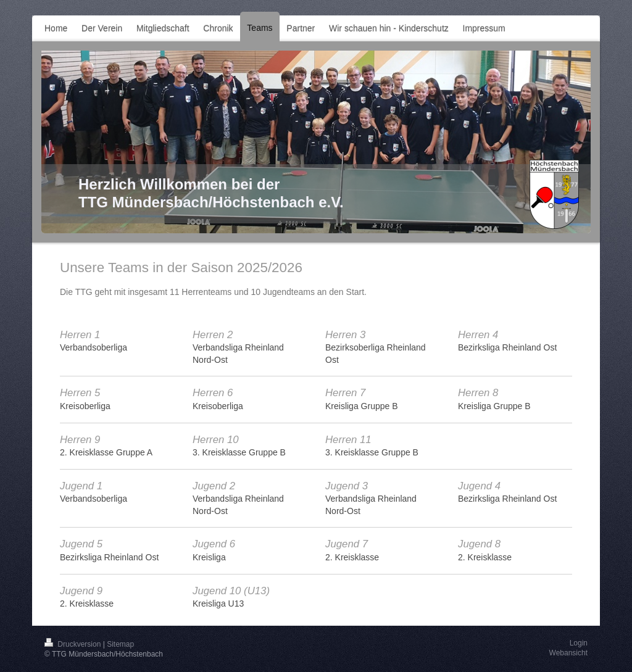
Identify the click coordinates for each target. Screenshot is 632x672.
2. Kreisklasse (352, 557)
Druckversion (74, 644)
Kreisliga (209, 557)
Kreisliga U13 (218, 604)
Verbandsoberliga (94, 347)
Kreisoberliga (85, 406)
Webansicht (568, 653)
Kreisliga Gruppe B (362, 406)
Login (579, 643)
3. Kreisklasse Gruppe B (239, 452)
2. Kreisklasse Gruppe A (106, 452)
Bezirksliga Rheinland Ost (507, 347)
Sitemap (120, 644)
